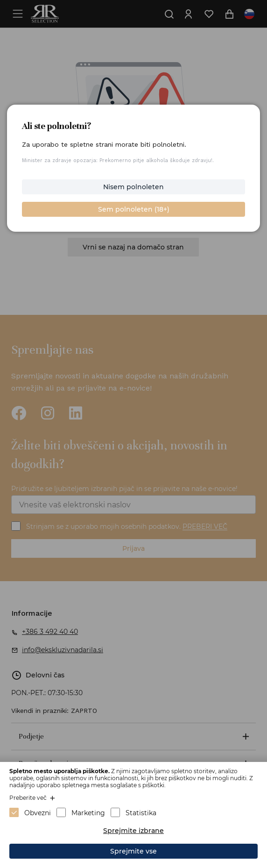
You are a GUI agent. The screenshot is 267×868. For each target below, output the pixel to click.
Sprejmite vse (133, 851)
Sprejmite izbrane (133, 831)
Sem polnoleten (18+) (134, 209)
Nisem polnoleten (133, 187)
